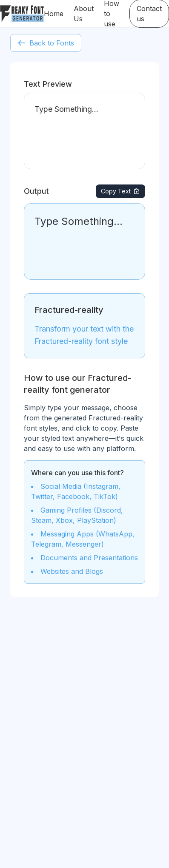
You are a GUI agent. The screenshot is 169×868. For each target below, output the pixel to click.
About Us (84, 14)
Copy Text (120, 191)
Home (54, 14)
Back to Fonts (46, 43)
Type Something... (84, 131)
